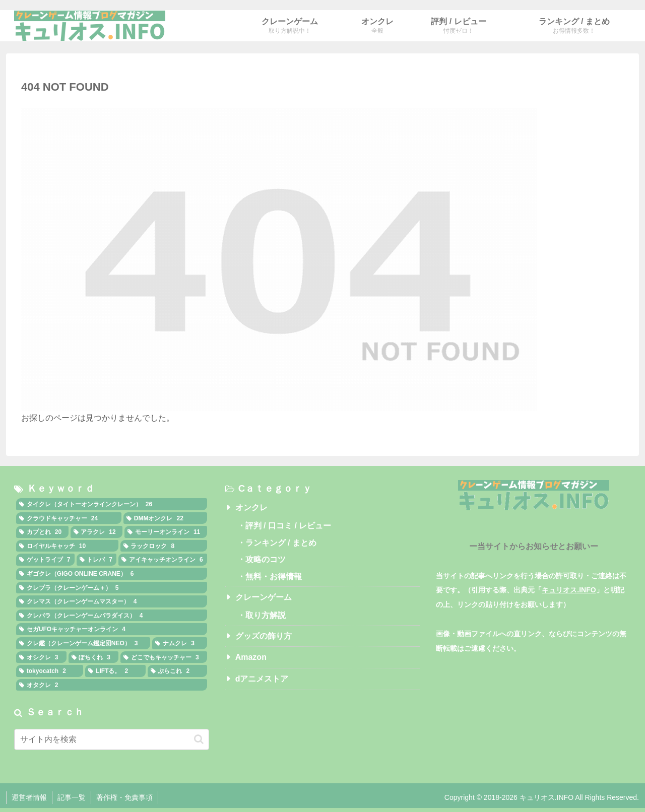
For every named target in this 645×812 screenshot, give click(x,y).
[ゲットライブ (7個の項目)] (45, 560)
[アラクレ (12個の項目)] (97, 532)
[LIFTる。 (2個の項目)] (115, 671)
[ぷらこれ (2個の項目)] (177, 671)
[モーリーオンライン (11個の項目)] (166, 532)
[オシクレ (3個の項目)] (41, 657)
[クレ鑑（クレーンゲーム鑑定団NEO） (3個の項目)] (83, 643)
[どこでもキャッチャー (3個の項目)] (164, 657)
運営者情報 (29, 797)
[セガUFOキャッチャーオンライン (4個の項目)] (112, 629)
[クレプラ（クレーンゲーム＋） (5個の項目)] (112, 588)
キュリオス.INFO (569, 590)
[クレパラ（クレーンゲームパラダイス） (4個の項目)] (112, 616)
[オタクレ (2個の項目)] (112, 685)
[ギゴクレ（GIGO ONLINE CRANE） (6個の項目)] (112, 574)
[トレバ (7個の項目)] (97, 560)
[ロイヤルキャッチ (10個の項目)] (67, 546)
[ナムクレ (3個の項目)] (179, 643)
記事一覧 (72, 797)
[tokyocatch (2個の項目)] (50, 671)
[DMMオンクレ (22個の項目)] (165, 518)
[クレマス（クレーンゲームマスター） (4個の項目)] (112, 601)
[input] (112, 739)
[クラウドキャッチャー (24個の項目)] (69, 518)
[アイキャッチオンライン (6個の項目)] (163, 560)
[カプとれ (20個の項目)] (42, 532)
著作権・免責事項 (124, 797)
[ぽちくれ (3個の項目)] (94, 657)
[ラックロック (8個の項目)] (164, 546)
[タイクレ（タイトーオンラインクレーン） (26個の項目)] (112, 504)
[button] (199, 739)
